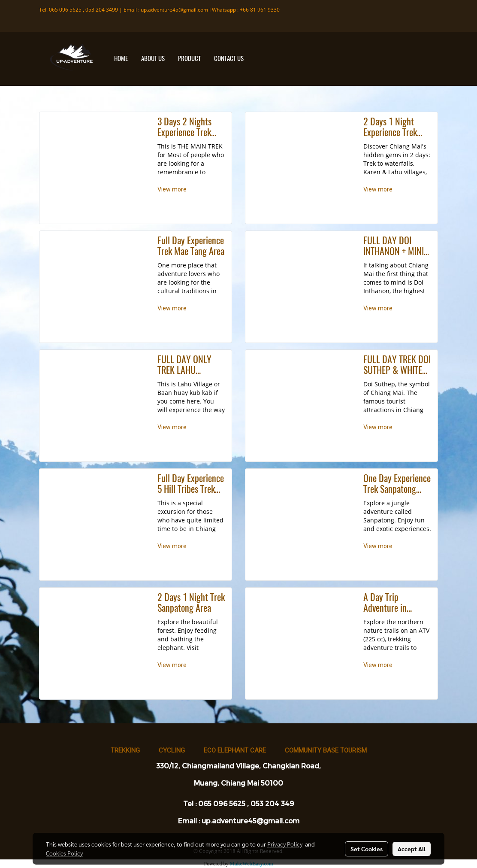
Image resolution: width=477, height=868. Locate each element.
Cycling (172, 750)
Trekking (125, 750)
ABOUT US (153, 58)
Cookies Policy (64, 853)
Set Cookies (367, 849)
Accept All (412, 849)
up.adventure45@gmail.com (174, 10)
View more (173, 189)
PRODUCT (189, 58)
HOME (121, 58)
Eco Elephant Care (235, 750)
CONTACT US (229, 58)
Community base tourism (326, 750)
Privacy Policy (285, 844)
